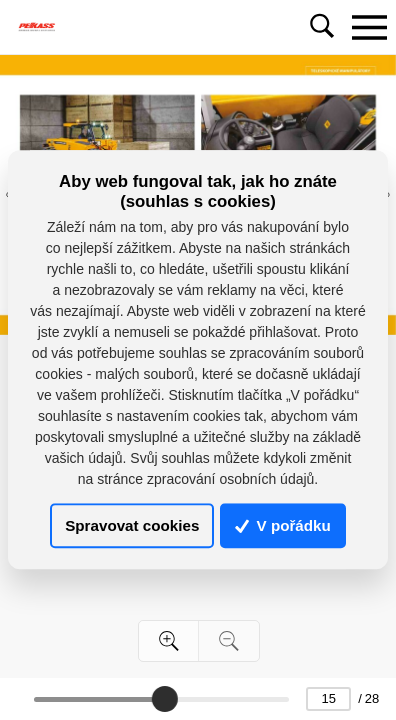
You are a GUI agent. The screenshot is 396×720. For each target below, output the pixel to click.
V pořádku (283, 525)
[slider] (164, 699)
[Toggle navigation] (369, 27)
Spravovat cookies (132, 525)
